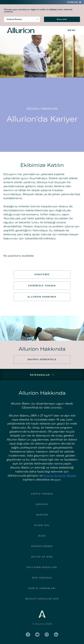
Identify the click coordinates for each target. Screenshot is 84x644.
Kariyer (42, 515)
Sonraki (62, 19)
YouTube (37, 634)
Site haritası (42, 578)
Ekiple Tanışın (42, 494)
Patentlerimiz (42, 546)
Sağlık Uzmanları (42, 588)
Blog (42, 536)
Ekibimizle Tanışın (42, 286)
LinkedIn (56, 634)
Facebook (28, 634)
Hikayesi (42, 504)
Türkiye (72, 2)
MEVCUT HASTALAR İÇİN (42, 599)
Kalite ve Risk (42, 557)
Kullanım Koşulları (42, 567)
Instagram (47, 634)
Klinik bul (42, 525)
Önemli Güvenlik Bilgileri (60, 475)
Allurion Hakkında (42, 297)
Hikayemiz (42, 274)
